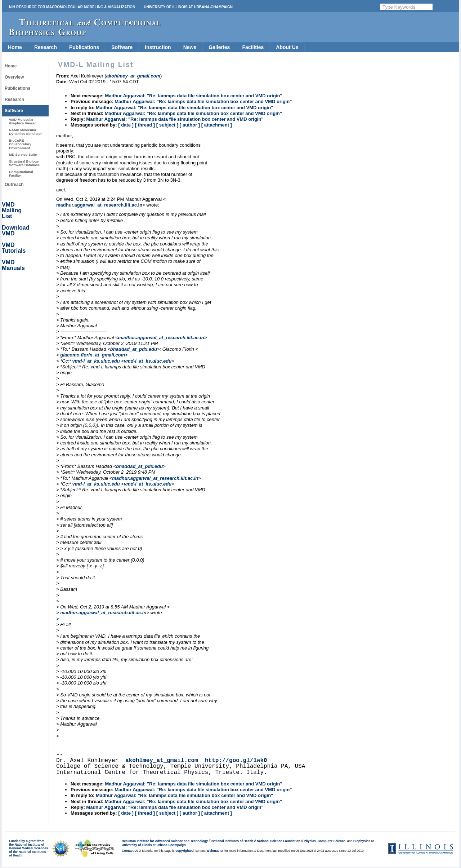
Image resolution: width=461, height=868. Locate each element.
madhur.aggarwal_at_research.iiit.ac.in (99, 205)
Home (15, 47)
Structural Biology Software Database (24, 163)
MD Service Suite (23, 154)
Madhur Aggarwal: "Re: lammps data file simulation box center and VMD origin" (193, 96)
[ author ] (190, 125)
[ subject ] (167, 125)
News (190, 47)
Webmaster (215, 851)
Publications (84, 47)
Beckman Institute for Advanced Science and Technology (165, 841)
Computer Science (332, 841)
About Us (287, 47)
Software (122, 47)
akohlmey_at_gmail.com (162, 761)
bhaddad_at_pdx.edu (134, 349)
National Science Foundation (279, 841)
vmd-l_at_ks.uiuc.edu (96, 361)
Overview (14, 77)
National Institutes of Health (232, 841)
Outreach (14, 185)
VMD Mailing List (12, 210)
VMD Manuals (13, 265)
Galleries (219, 47)
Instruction (158, 47)
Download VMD (15, 231)
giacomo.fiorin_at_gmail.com (93, 355)
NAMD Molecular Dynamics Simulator (26, 132)
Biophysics (362, 841)
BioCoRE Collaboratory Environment (20, 144)
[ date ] (126, 125)
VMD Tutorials (14, 248)
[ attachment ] (217, 125)
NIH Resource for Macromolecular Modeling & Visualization (72, 7)
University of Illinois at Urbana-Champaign (188, 7)
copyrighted (184, 851)
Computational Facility (21, 174)
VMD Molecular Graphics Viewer (22, 121)
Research (46, 47)
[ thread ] (145, 125)
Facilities (253, 47)
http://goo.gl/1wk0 (236, 761)
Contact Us (130, 851)
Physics (310, 841)
